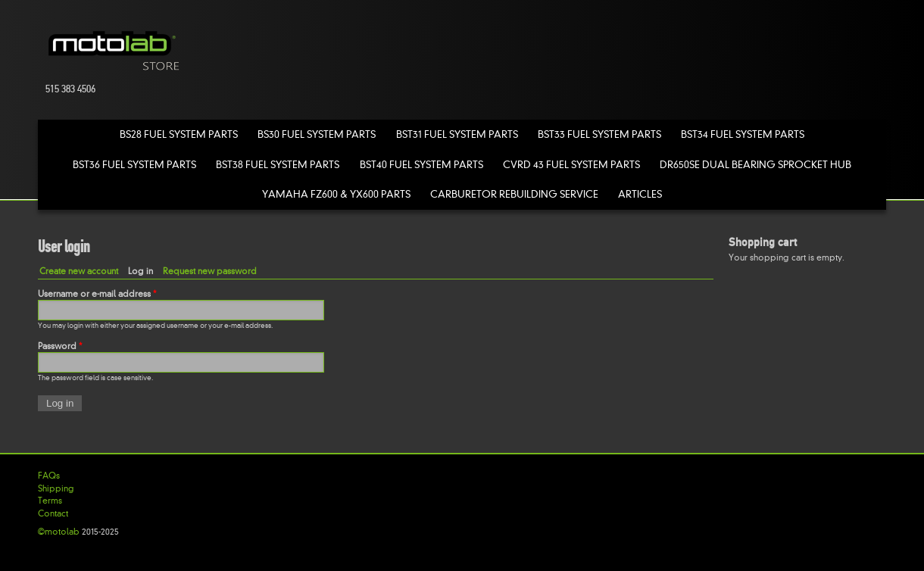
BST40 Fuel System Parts (421, 165)
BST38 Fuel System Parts (278, 165)
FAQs (49, 476)
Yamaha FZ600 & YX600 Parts (336, 194)
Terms (50, 501)
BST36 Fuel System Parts (134, 165)
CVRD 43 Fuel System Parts (571, 165)
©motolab (59, 532)
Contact (53, 513)
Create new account (79, 271)
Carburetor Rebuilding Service (514, 194)
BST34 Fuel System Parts (743, 134)
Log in (144, 271)
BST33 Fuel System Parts (599, 134)
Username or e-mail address (97, 294)
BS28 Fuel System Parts (179, 134)
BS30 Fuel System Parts (317, 134)
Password (60, 346)
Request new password (210, 271)
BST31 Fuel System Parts (457, 134)
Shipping (56, 488)
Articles (640, 194)
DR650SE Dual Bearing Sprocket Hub (755, 165)
